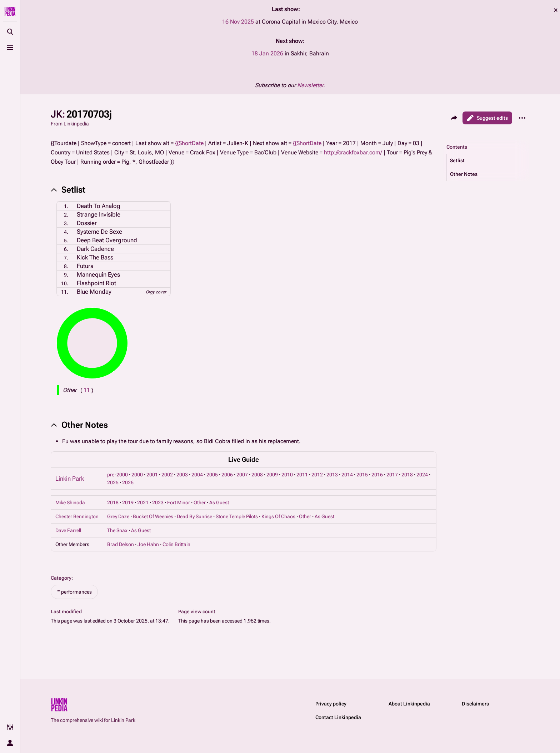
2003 (182, 475)
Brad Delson (121, 544)
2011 (302, 475)
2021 (143, 502)
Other (200, 502)
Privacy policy (331, 704)
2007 (242, 475)
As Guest (219, 502)
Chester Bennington (77, 516)
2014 (347, 475)
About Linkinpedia (409, 704)
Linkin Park (70, 479)
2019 (128, 502)
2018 (407, 475)
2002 (167, 475)
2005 (212, 475)
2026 (128, 482)
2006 (227, 475)
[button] (488, 160)
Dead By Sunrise (194, 516)
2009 (272, 475)
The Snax (117, 530)
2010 (287, 475)
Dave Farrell (68, 530)
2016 (377, 475)
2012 (317, 475)
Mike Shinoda (70, 502)
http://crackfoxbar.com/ (353, 152)
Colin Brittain (176, 544)
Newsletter (310, 85)
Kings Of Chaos (278, 516)
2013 (332, 475)
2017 (392, 475)
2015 (362, 475)
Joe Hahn (148, 544)
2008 (257, 475)
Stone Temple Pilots (237, 516)
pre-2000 (117, 475)
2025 (113, 482)
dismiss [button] (556, 10)
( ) (87, 390)
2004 (197, 475)
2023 (158, 502)
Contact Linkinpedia (338, 717)
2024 (422, 475)
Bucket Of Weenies (153, 516)
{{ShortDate (189, 143)
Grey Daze (118, 516)
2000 (137, 475)
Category (61, 578)
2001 (152, 475)
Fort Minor (179, 502)
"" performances (74, 592)
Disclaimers (475, 704)
